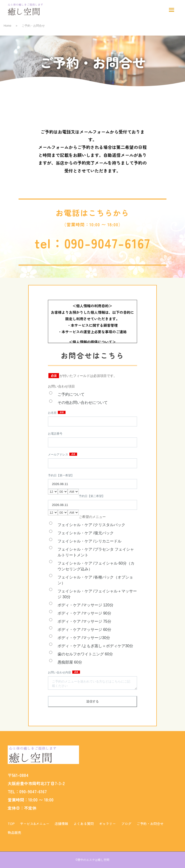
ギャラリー (107, 824)
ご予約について (71, 394)
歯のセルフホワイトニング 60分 (85, 654)
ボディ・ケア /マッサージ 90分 (84, 613)
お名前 (53, 413)
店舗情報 (61, 824)
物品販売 (14, 832)
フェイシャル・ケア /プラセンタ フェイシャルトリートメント (96, 552)
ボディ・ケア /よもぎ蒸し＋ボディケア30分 (96, 646)
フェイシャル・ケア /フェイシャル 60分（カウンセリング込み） (96, 566)
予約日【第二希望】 (92, 496)
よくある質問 (84, 824)
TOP (11, 824)
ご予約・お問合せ (150, 824)
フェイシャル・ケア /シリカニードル (89, 541)
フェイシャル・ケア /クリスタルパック (91, 525)
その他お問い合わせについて (83, 403)
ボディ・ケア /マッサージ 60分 (84, 630)
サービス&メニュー (35, 824)
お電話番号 (55, 434)
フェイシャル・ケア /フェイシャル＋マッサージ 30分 (97, 594)
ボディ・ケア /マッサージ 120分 (86, 605)
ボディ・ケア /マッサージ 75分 (84, 621)
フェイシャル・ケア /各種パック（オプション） (95, 580)
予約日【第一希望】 (61, 475)
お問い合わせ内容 (60, 672)
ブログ (126, 824)
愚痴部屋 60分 (70, 662)
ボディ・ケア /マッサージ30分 (84, 638)
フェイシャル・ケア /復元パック (86, 533)
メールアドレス (58, 455)
